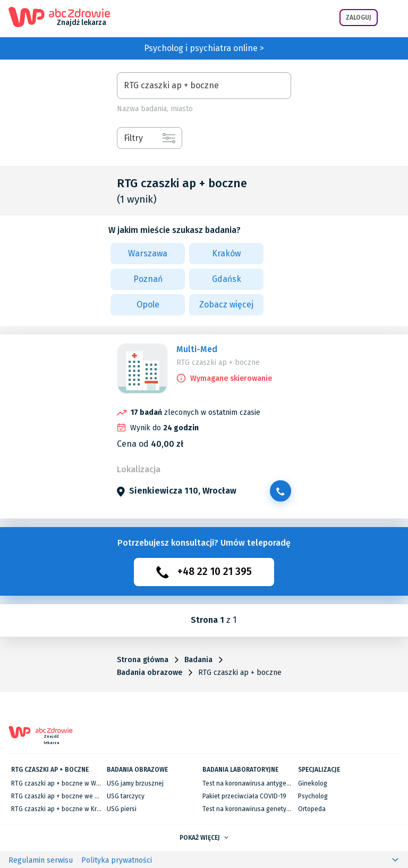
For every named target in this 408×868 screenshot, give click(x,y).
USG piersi (122, 809)
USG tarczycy (126, 796)
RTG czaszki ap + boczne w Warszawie (67, 783)
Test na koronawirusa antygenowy (252, 783)
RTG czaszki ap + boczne (218, 362)
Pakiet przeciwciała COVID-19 (244, 796)
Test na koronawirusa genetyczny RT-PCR (262, 809)
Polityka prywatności (117, 860)
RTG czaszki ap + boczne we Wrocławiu (68, 796)
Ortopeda (312, 809)
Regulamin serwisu (41, 860)
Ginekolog (313, 783)
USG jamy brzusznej (135, 783)
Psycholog (313, 796)
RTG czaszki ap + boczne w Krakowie (64, 809)
